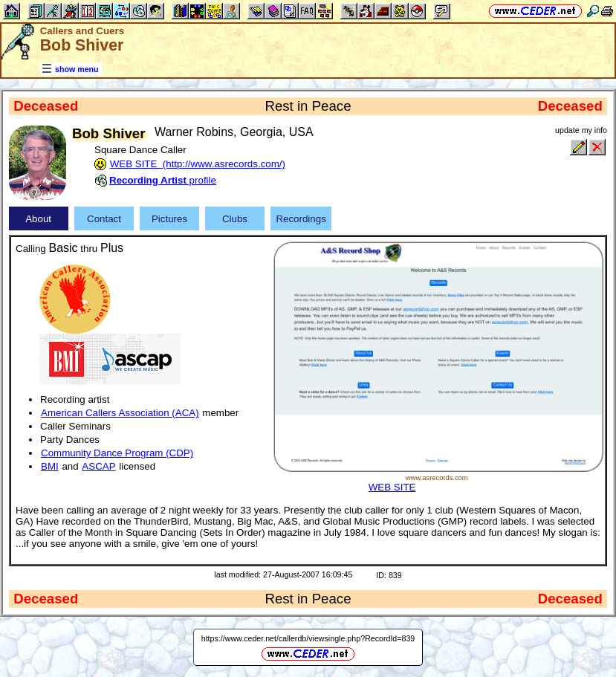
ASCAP (98, 466)
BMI (50, 466)
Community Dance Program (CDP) (117, 453)
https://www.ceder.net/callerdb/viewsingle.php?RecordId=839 (308, 638)
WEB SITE (392, 487)
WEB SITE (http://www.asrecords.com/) (198, 164)
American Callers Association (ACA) (120, 413)
